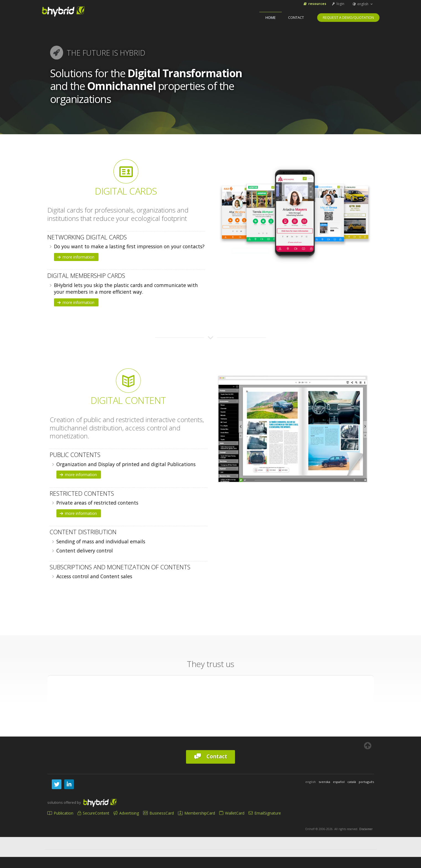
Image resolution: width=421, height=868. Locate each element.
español (339, 782)
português (366, 782)
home (271, 17)
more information (75, 257)
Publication (60, 813)
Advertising (126, 813)
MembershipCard (197, 813)
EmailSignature (265, 813)
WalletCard (232, 813)
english (363, 4)
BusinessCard (158, 813)
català (352, 782)
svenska (324, 782)
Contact (296, 17)
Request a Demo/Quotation (348, 17)
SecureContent (93, 813)
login (338, 4)
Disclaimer (366, 829)
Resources (315, 4)
